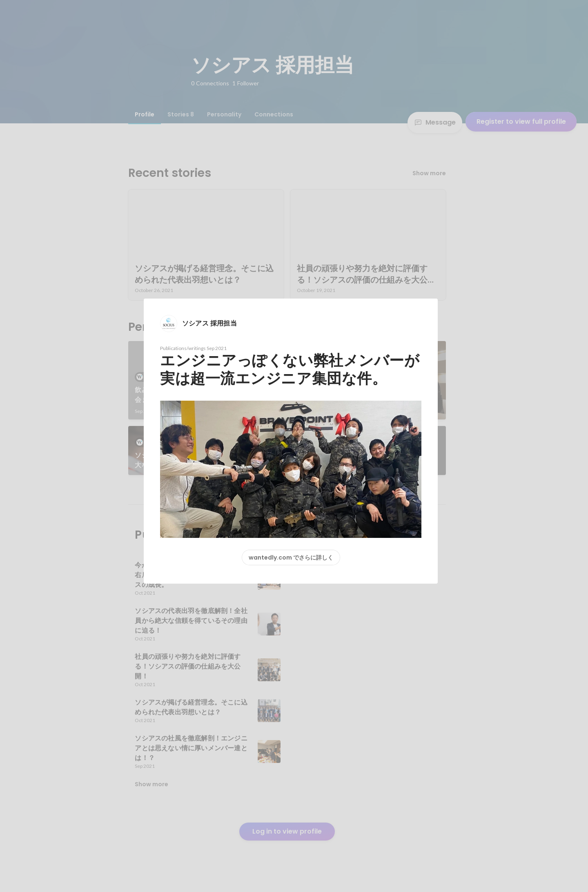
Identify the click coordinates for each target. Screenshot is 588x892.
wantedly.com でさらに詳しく (291, 557)
